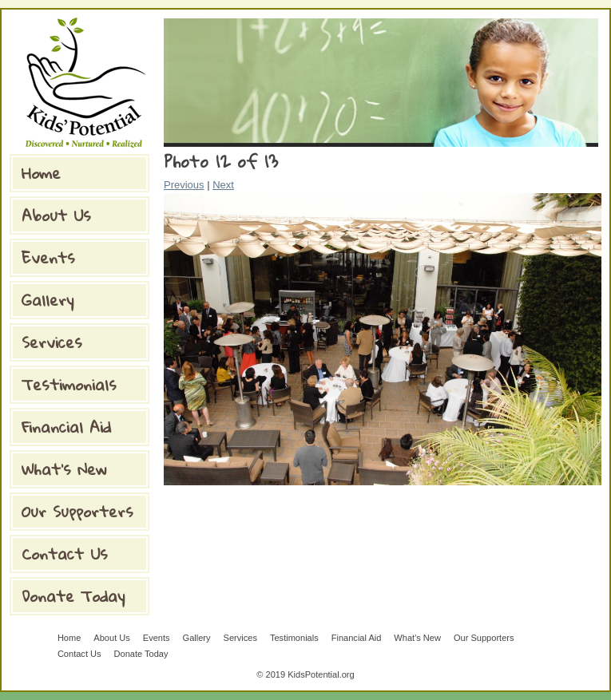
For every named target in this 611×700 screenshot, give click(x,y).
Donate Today (73, 596)
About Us (56, 215)
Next (223, 185)
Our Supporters (77, 511)
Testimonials (69, 384)
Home (41, 173)
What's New (64, 469)
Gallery (48, 300)
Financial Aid (66, 427)
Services (52, 342)
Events (48, 257)
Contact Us (65, 554)
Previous (184, 185)
